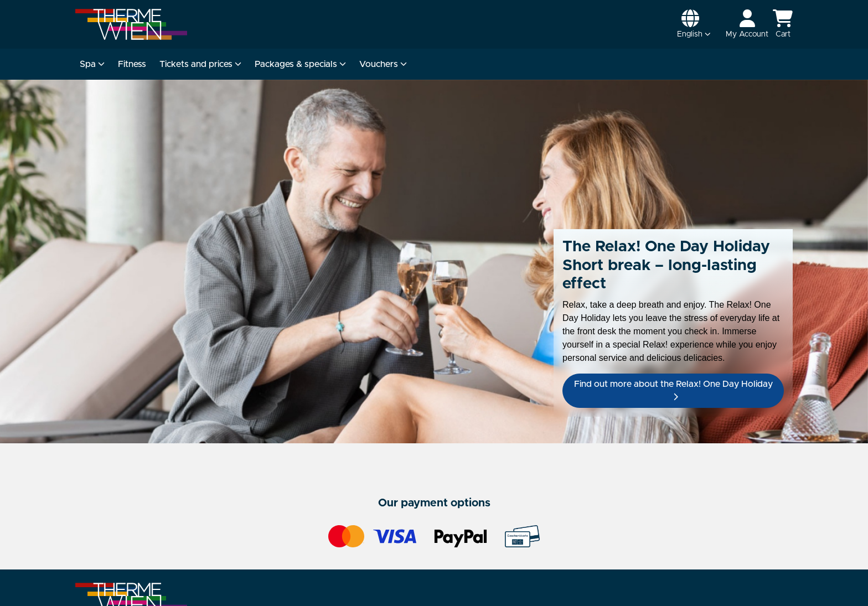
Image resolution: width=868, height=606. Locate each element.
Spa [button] (92, 64)
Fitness (132, 64)
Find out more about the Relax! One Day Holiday (673, 390)
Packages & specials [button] (300, 64)
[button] (694, 24)
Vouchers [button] (383, 64)
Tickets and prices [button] (200, 64)
